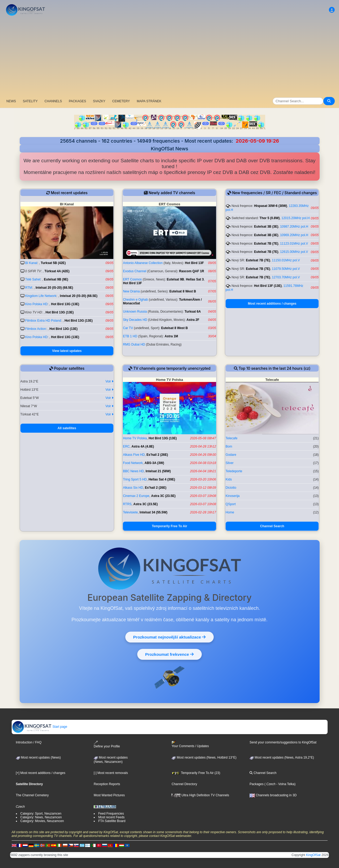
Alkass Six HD (133, 488)
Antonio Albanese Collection (143, 263)
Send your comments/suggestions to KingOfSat (283, 742)
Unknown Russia (135, 312)
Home (230, 512)
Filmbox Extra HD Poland (43, 321)
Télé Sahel (33, 279)
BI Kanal (31, 263)
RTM (29, 288)
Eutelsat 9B (175, 279)
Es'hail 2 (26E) (157, 455)
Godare (231, 455)
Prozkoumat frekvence (169, 654)
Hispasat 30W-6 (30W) (271, 206)
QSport (231, 504)
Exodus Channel (135, 271)
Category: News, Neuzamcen (41, 817)
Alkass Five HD (134, 455)
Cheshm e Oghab (135, 300)
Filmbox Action (36, 329)
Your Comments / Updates (190, 744)
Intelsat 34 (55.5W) (154, 512)
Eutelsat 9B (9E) (56, 279)
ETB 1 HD (130, 336)
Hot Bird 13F (194, 263)
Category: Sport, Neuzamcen (41, 814)
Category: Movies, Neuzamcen (42, 821)
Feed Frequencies (111, 814)
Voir (109, 381)
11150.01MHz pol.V (286, 260)
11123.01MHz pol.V (294, 244)
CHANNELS (53, 101)
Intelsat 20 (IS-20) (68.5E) (54, 288)
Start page (40, 727)
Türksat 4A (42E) (57, 271)
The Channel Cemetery (32, 795)
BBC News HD (133, 471)
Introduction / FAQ (29, 742)
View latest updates (67, 351)
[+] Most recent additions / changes (41, 773)
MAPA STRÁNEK (149, 101)
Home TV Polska (135, 438)
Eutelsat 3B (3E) (266, 227)
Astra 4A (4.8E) (143, 446)
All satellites (67, 428)
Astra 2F (193, 320)
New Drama (131, 291)
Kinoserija (233, 496)
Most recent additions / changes (272, 304)
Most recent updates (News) (38, 758)
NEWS (11, 101)
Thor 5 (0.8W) (270, 218)
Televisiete (130, 512)
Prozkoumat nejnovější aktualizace (170, 637)
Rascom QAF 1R (192, 271)
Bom (229, 446)
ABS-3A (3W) (155, 463)
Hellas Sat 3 (195, 279)
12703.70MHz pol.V (286, 277)
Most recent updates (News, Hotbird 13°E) (204, 758)
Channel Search (272, 526)
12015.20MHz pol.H (295, 218)
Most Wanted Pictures (109, 795)
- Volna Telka (285, 784)
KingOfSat (313, 855)
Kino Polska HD (36, 304)
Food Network (133, 463)
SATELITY (30, 101)
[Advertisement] (170, 57)
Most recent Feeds (111, 817)
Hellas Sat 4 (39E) (162, 479)
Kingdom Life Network (41, 296)
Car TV (128, 328)
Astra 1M (171, 336)
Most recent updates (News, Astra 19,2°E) (282, 758)
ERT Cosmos (132, 279)
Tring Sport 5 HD (135, 479)
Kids (229, 479)
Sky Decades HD (135, 320)
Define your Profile (107, 744)
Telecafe (232, 438)
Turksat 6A (193, 312)
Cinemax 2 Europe (136, 496)
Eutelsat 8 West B (183, 291)
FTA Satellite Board (112, 821)
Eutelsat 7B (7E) (266, 244)
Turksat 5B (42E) (53, 263)
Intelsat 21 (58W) (158, 471)
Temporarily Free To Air (169, 526)
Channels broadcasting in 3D (273, 795)
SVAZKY (99, 101)
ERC (126, 446)
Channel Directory (184, 784)
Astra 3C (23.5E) (163, 496)
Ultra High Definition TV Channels (200, 795)
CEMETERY (121, 101)
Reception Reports (107, 784)
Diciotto (231, 488)
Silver (230, 463)
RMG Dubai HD (134, 344)
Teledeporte (234, 471)
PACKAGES (77, 101)
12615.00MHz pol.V (294, 252)
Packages (257, 784)
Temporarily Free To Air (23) (196, 773)
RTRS (127, 504)
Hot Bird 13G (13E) (65, 304)
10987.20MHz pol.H (294, 227)
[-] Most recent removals (111, 773)
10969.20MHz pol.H (294, 235)
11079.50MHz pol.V (286, 269)
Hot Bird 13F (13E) (268, 286)
